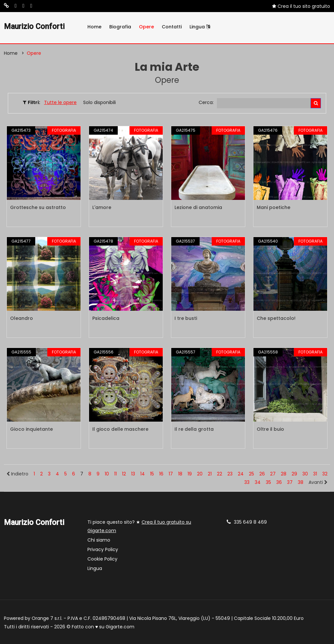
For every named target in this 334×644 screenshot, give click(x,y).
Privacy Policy (103, 549)
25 (251, 474)
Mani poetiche (273, 207)
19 (190, 474)
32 (325, 474)
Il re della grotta (194, 429)
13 (133, 474)
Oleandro (22, 318)
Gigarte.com (120, 627)
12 (124, 474)
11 (115, 474)
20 (200, 474)
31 (315, 474)
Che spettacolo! (276, 318)
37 (290, 482)
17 (171, 474)
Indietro (17, 474)
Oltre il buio (270, 429)
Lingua (200, 27)
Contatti (172, 27)
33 (247, 482)
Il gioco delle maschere (120, 429)
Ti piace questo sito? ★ (139, 526)
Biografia (120, 27)
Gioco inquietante (31, 429)
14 (143, 474)
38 (301, 482)
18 (180, 474)
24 (241, 474)
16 (161, 474)
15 (152, 474)
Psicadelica (106, 318)
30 (305, 474)
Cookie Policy (102, 559)
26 (262, 474)
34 (258, 482)
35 (268, 482)
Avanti (318, 482)
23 (230, 474)
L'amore (102, 207)
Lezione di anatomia (198, 207)
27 (273, 474)
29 (294, 474)
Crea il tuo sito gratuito (301, 6)
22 (220, 474)
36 (279, 482)
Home (94, 27)
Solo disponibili (99, 102)
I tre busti (186, 318)
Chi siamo (99, 540)
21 (210, 474)
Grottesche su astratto (38, 207)
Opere (146, 27)
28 (284, 474)
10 (107, 474)
